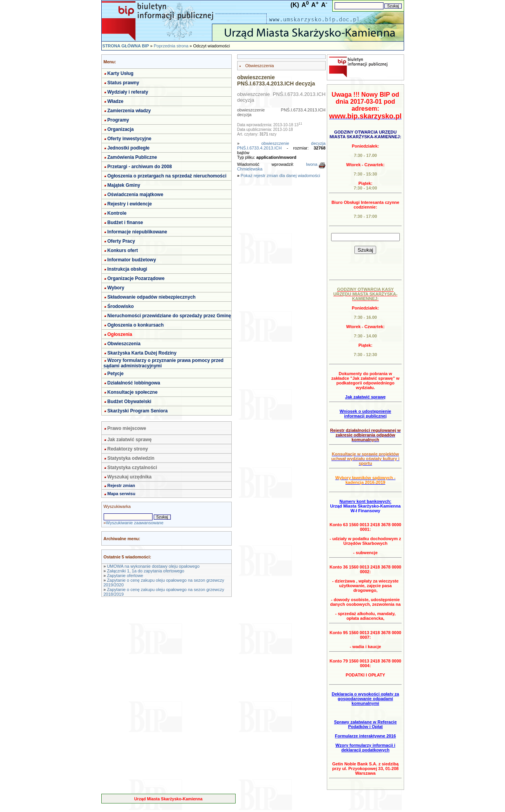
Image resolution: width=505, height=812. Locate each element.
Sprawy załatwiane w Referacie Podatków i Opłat (365, 724)
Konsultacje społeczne (133, 392)
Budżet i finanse (125, 223)
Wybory (116, 288)
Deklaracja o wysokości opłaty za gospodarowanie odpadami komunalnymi (365, 699)
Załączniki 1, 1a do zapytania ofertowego (145, 571)
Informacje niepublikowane (137, 232)
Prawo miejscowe (127, 428)
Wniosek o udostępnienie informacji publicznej (365, 414)
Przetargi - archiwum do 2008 (140, 167)
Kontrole (117, 213)
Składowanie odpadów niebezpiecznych (152, 297)
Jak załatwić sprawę (130, 440)
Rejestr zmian (121, 485)
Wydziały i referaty (128, 92)
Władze (115, 101)
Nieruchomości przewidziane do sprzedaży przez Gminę (169, 316)
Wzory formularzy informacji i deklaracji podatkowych (365, 748)
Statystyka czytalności (132, 468)
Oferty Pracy (121, 241)
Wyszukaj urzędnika (130, 477)
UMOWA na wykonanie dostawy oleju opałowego (153, 566)
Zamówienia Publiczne (132, 157)
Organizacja (121, 129)
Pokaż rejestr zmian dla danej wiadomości (280, 176)
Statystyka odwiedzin (131, 458)
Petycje (116, 374)
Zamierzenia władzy (129, 111)
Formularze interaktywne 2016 (365, 736)
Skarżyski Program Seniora (138, 411)
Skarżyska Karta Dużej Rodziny (142, 353)
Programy (118, 120)
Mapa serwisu (121, 494)
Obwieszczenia (124, 344)
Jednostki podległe (129, 148)
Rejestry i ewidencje (130, 204)
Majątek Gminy (124, 185)
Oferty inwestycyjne (129, 139)
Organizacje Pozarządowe (136, 278)
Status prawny (123, 83)
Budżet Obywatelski (129, 402)
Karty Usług (121, 73)
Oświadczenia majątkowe (135, 195)
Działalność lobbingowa (134, 383)
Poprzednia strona (171, 46)
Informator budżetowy (132, 260)
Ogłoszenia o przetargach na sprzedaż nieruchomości (167, 176)
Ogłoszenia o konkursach (136, 325)
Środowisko (121, 306)
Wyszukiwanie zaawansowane (135, 523)
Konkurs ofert (123, 250)
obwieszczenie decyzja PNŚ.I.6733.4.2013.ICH (281, 146)
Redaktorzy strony (128, 449)
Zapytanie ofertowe (125, 576)
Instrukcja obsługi (128, 269)
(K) (295, 5)
